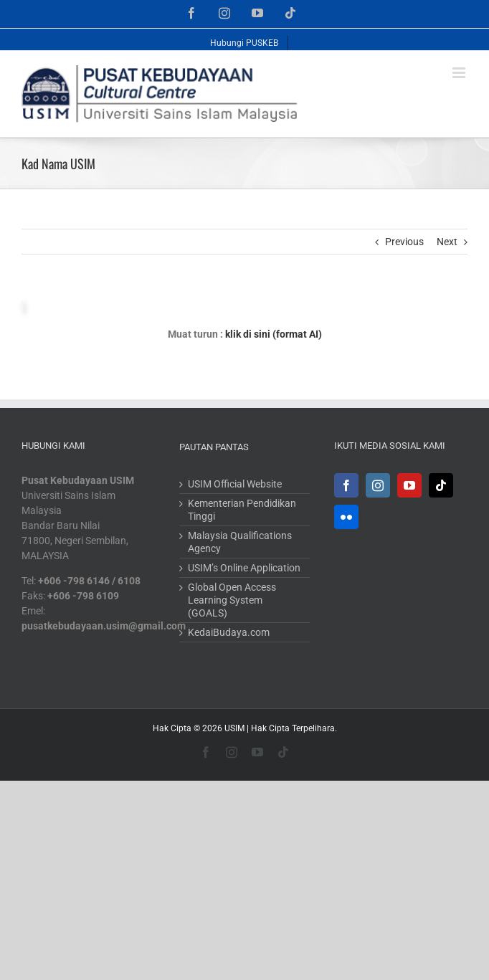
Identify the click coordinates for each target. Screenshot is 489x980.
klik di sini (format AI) (274, 334)
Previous (404, 242)
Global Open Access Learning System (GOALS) (232, 600)
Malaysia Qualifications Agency (240, 542)
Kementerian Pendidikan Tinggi (242, 510)
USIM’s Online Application (244, 568)
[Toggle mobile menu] (460, 73)
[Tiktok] (441, 485)
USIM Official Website (235, 484)
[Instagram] (378, 485)
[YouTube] (409, 485)
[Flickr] (346, 517)
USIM (234, 728)
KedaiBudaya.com (229, 632)
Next (447, 242)
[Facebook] (346, 485)
